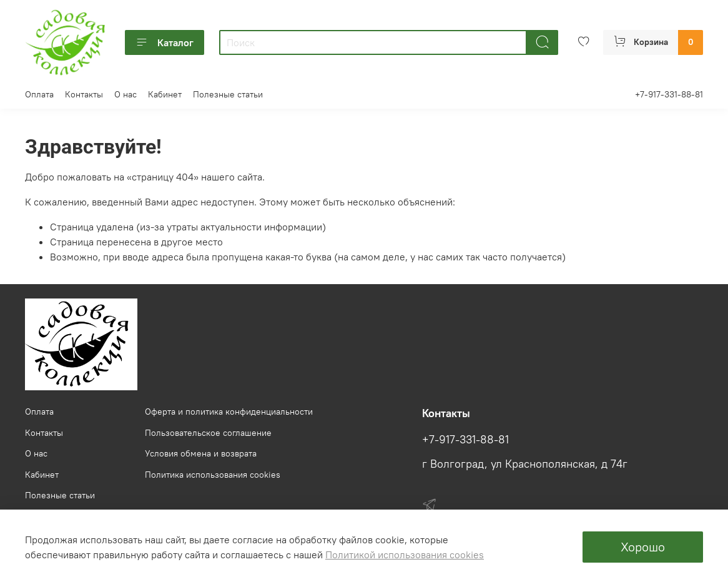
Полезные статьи (228, 94)
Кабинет (165, 94)
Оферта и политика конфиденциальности (229, 412)
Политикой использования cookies (405, 555)
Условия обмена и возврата (201, 453)
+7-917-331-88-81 (669, 94)
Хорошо (643, 547)
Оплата (39, 94)
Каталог (165, 42)
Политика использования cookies (213, 475)
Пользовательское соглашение (208, 433)
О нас (125, 94)
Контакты (84, 94)
